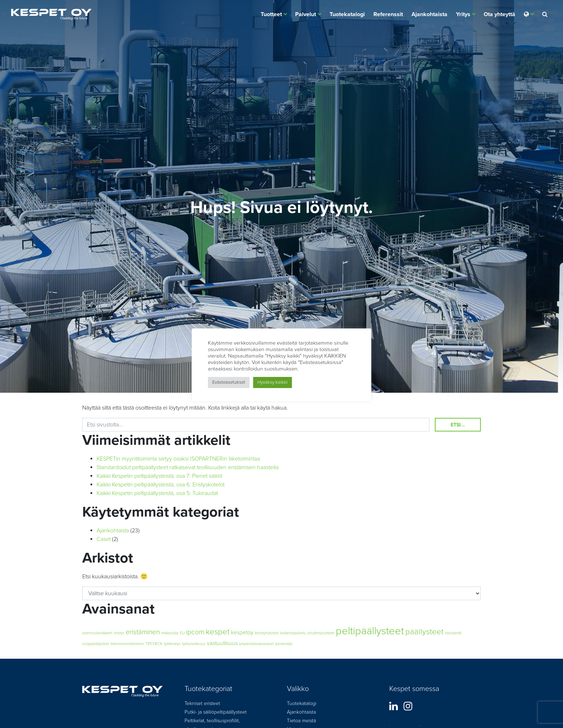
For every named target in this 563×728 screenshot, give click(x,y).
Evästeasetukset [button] (229, 382)
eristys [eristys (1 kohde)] (119, 633)
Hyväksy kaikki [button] (273, 382)
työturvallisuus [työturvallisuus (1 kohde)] (194, 644)
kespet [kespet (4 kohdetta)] (218, 632)
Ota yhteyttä (499, 14)
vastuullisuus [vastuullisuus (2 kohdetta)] (222, 643)
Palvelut (306, 14)
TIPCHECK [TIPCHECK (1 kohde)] (154, 644)
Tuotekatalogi (347, 14)
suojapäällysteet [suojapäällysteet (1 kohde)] (96, 644)
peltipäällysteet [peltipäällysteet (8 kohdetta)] (370, 631)
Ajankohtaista (429, 14)
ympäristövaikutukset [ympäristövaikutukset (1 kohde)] (256, 644)
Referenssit (388, 14)
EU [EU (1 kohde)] (182, 633)
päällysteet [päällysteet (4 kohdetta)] (424, 632)
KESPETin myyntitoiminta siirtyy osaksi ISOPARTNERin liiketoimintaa (178, 459)
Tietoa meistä (301, 721)
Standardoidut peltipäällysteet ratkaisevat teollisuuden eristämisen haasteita (188, 467)
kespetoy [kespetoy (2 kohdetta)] (242, 633)
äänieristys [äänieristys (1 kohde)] (284, 644)
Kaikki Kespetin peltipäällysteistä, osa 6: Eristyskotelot (160, 485)
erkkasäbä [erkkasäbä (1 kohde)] (170, 633)
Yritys (463, 14)
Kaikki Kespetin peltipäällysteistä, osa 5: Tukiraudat (157, 493)
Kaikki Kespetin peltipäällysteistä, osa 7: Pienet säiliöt (159, 476)
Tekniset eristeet (202, 703)
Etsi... (458, 425)
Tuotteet (271, 14)
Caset (104, 539)
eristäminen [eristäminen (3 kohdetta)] (143, 632)
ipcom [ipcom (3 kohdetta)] (195, 632)
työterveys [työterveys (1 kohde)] (172, 644)
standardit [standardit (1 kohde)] (453, 633)
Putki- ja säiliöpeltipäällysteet (216, 712)
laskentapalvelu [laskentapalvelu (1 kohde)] (293, 633)
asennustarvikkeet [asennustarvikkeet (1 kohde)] (97, 633)
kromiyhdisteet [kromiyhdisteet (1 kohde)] (267, 633)
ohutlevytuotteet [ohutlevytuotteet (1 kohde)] (321, 633)
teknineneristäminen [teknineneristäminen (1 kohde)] (127, 644)
